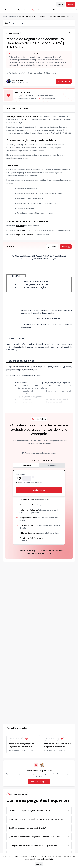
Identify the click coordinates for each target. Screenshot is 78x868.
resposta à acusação (25, 235)
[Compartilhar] (69, 33)
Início (5, 16)
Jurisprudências (43, 10)
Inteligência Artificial (25, 10)
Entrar (61, 4)
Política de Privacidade (44, 859)
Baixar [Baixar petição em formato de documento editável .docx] (66, 247)
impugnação (21, 230)
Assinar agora (39, 490)
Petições (8, 10)
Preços (69, 10)
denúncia (20, 226)
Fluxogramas (58, 10)
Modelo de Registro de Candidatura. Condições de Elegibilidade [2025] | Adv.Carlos (47, 16)
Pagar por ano (52, 465)
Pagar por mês (26, 465)
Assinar (71, 4)
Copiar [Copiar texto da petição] (52, 247)
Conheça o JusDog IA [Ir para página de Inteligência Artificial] (39, 782)
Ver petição (64, 81)
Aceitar (39, 864)
